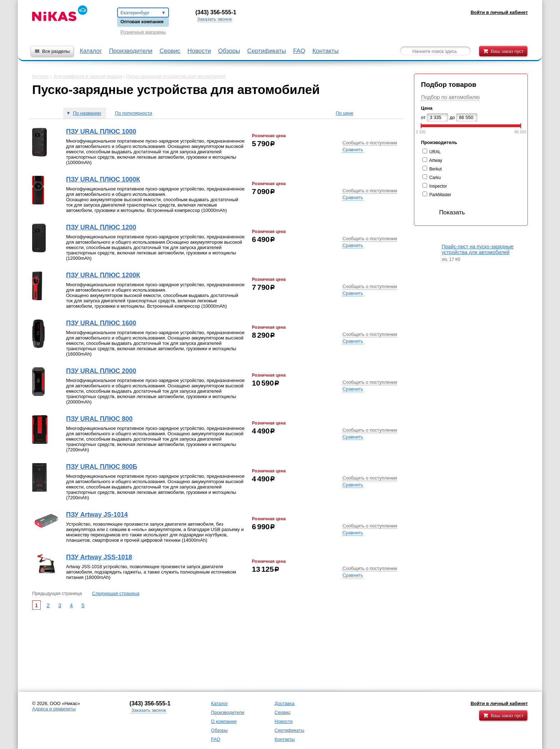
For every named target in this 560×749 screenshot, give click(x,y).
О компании (224, 721)
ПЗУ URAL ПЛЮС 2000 (101, 371)
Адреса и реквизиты (54, 709)
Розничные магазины (143, 32)
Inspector (438, 186)
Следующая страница (116, 593)
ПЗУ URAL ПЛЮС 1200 (101, 227)
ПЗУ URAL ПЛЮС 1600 (101, 323)
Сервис (170, 51)
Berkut (436, 169)
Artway (436, 160)
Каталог (91, 51)
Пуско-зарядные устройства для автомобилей (176, 76)
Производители (131, 51)
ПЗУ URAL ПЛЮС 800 (99, 419)
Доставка (285, 703)
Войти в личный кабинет (499, 703)
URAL (435, 152)
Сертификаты (266, 51)
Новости (199, 51)
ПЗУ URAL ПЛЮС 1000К (103, 179)
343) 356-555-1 (217, 12)
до (452, 117)
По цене (344, 113)
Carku (435, 178)
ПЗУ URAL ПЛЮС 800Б (102, 467)
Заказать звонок (214, 19)
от (423, 117)
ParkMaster (440, 195)
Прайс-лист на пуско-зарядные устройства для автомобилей (478, 249)
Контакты (326, 51)
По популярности (134, 113)
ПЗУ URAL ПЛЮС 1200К (103, 275)
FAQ (299, 51)
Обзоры (229, 51)
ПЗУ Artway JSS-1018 (99, 557)
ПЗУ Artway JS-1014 (97, 515)
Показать (445, 212)
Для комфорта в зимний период (87, 76)
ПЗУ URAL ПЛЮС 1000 (101, 132)
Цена (427, 108)
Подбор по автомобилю (450, 97)
